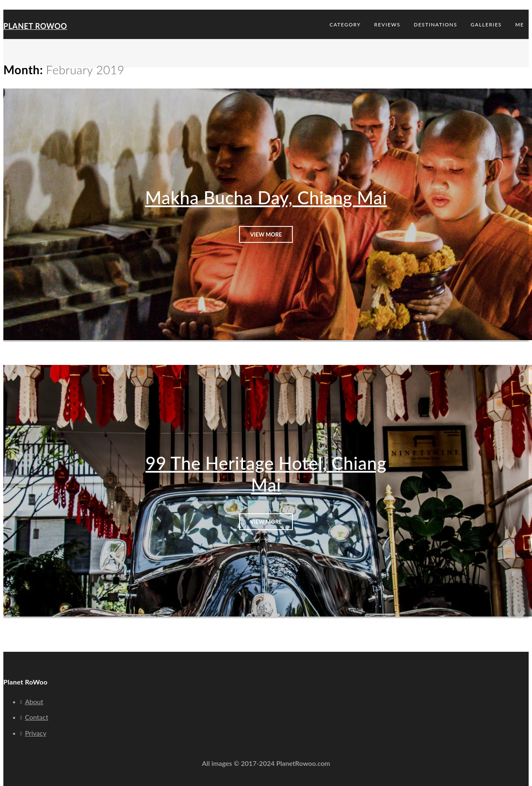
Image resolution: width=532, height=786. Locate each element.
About (34, 701)
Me (520, 25)
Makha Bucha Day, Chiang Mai (266, 198)
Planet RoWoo (35, 26)
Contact (36, 717)
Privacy (35, 733)
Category (345, 25)
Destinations (436, 25)
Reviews (387, 25)
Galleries (486, 25)
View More (266, 234)
